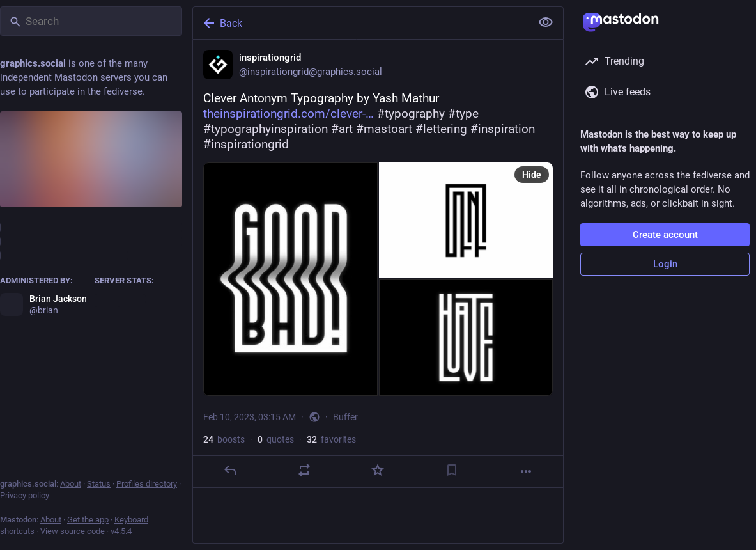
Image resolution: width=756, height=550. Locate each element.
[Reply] (230, 470)
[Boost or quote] (304, 470)
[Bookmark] (452, 470)
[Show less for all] (546, 22)
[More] (526, 471)
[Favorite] (378, 470)
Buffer (345, 417)
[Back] (361, 23)
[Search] (91, 21)
